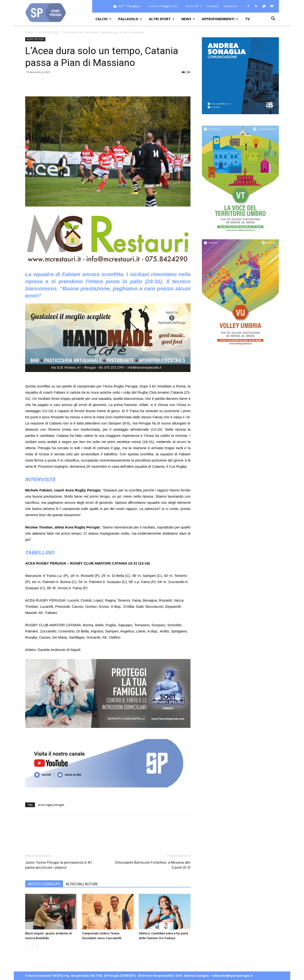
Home (29, 32)
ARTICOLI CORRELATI (44, 884)
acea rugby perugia (51, 805)
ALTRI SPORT (162, 19)
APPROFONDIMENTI (220, 19)
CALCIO (103, 19)
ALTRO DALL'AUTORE (82, 884)
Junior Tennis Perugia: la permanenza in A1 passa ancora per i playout (59, 865)
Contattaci (213, 6)
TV (247, 19)
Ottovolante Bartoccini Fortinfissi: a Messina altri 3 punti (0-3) (153, 865)
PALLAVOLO (130, 19)
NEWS (188, 19)
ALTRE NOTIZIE (48, 32)
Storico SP (194, 6)
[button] (273, 19)
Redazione (230, 6)
